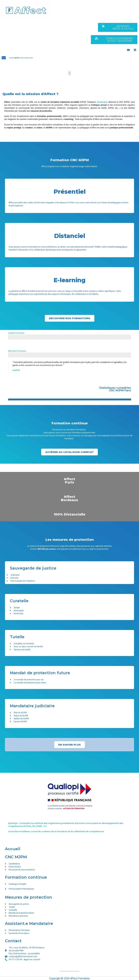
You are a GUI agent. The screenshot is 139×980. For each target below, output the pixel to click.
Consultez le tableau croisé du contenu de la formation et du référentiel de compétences (56, 831)
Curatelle (19, 601)
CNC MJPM (16, 857)
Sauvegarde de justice (33, 568)
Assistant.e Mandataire (29, 923)
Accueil (13, 849)
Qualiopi (102, 102)
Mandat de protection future (40, 673)
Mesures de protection (28, 897)
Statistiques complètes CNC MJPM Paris (115, 389)
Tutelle (17, 637)
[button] (69, 73)
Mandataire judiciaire (32, 706)
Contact (13, 941)
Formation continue (26, 877)
